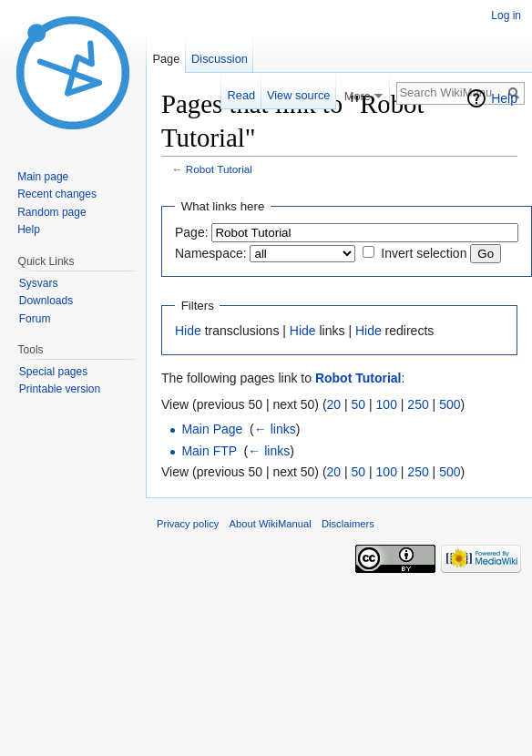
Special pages (53, 372)
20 (334, 404)
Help (504, 98)
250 (418, 404)
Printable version (60, 389)
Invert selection (424, 253)
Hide (188, 331)
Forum (35, 319)
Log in (506, 15)
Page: (192, 232)
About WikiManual (271, 524)
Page (166, 59)
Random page (51, 212)
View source (298, 95)
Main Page (212, 429)
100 (387, 404)
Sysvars (39, 283)
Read (242, 95)
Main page (43, 177)
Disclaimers (348, 524)
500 (450, 404)
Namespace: (211, 253)
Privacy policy (188, 524)
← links (275, 429)
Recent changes (57, 194)
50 (359, 404)
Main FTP (209, 451)
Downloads (46, 301)
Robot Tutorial (219, 169)
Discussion (220, 59)
